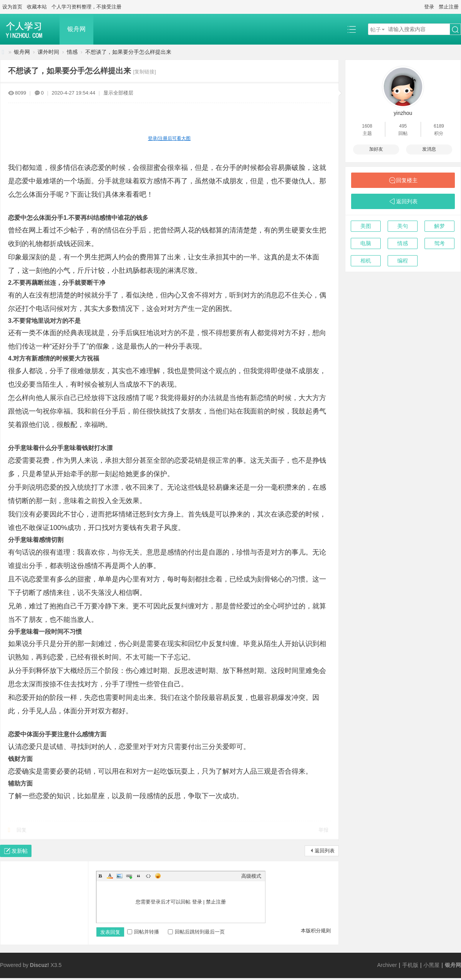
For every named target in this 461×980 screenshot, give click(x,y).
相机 (366, 261)
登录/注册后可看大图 (169, 138)
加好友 (376, 149)
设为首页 (12, 7)
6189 (439, 126)
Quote (139, 876)
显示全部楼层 (118, 93)
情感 (72, 52)
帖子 (376, 30)
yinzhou (403, 113)
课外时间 (48, 52)
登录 (429, 7)
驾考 (439, 243)
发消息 (429, 149)
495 (403, 126)
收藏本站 (37, 7)
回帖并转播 (143, 932)
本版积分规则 (316, 931)
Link (129, 876)
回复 (22, 830)
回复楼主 (407, 180)
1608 (367, 126)
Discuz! (40, 965)
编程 (403, 261)
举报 (323, 830)
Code (148, 876)
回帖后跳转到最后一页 (196, 932)
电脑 (366, 243)
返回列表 (325, 851)
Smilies (158, 876)
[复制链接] (145, 72)
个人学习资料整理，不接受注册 (86, 7)
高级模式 (251, 876)
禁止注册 (449, 7)
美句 (403, 226)
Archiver (387, 965)
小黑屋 (431, 965)
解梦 (439, 226)
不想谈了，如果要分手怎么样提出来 (128, 52)
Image (119, 876)
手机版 (410, 965)
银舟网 (76, 29)
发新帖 (20, 851)
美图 (366, 226)
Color (110, 876)
